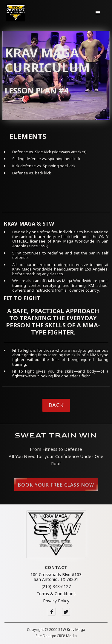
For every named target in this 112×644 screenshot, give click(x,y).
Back (56, 405)
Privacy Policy (56, 601)
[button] (98, 12)
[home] (16, 12)
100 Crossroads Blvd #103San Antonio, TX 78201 (56, 577)
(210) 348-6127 (56, 587)
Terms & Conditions (56, 594)
